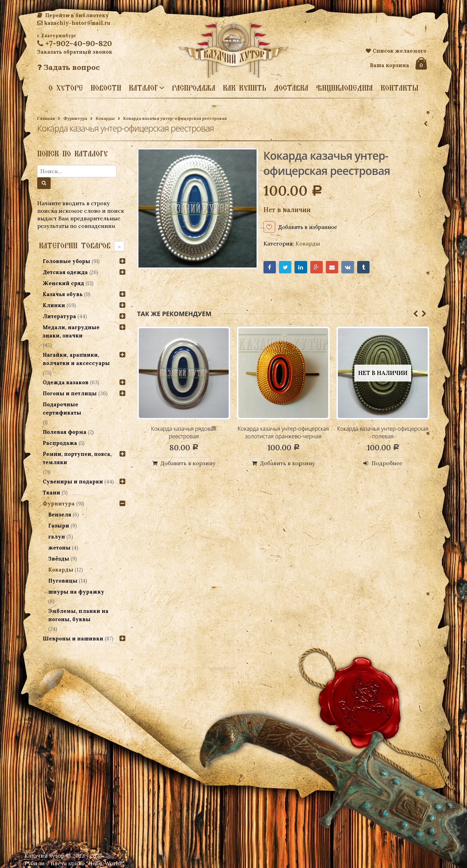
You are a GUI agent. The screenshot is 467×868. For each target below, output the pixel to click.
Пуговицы (63, 581)
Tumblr (364, 268)
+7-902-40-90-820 (75, 43)
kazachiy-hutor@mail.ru (74, 23)
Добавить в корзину (188, 464)
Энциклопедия (344, 88)
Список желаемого (396, 51)
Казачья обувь (63, 294)
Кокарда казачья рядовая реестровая (184, 433)
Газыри (59, 526)
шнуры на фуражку (76, 592)
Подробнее (387, 464)
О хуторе (66, 88)
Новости (106, 88)
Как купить (245, 88)
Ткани (51, 493)
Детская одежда (65, 272)
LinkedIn (301, 268)
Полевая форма (65, 432)
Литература (59, 316)
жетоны (59, 548)
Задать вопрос (69, 67)
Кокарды (105, 118)
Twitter (285, 268)
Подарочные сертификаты (62, 409)
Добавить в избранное (309, 227)
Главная (46, 118)
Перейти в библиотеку (73, 15)
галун (57, 537)
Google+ (317, 268)
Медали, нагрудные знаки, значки (71, 331)
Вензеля (60, 515)
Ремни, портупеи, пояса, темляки (77, 458)
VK (348, 268)
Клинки (54, 305)
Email (333, 268)
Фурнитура (75, 118)
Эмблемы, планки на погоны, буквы (78, 615)
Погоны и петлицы (70, 393)
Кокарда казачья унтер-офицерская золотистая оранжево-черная (283, 433)
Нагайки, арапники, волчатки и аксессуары (76, 359)
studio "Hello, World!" (96, 863)
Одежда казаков (66, 382)
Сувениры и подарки (73, 482)
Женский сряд (63, 283)
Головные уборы (66, 261)
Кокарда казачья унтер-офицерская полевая (383, 433)
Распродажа (194, 88)
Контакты (399, 88)
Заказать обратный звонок (75, 52)
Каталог (143, 87)
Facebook (270, 268)
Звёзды (59, 559)
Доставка (291, 88)
